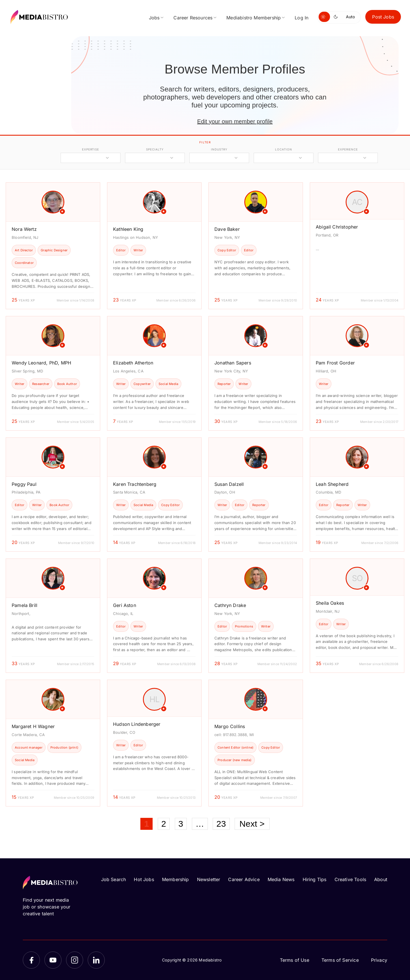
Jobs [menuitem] (154, 18)
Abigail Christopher (337, 227)
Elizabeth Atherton (133, 363)
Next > (252, 824)
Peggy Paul (24, 484)
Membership (176, 879)
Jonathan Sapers (233, 363)
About (381, 879)
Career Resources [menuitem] (193, 18)
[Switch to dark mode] (337, 17)
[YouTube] (53, 960)
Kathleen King (128, 229)
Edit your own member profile (235, 121)
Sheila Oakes (330, 603)
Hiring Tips (315, 879)
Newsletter (209, 879)
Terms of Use (295, 960)
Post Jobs (383, 17)
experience (348, 149)
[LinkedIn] (96, 960)
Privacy (379, 960)
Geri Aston (125, 605)
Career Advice (244, 879)
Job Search (114, 879)
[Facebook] (31, 960)
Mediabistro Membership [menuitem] (254, 18)
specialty (155, 149)
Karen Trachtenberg (135, 484)
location (283, 149)
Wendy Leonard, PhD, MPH (41, 363)
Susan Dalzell (229, 484)
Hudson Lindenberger (137, 724)
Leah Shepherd (332, 484)
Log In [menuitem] (302, 18)
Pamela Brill (24, 605)
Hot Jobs (144, 879)
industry (219, 149)
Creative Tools (350, 879)
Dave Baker (227, 229)
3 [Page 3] (181, 824)
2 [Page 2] (164, 824)
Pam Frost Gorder (335, 363)
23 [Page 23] (221, 824)
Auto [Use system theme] (350, 17)
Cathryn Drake (230, 605)
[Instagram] (75, 960)
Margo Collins (230, 726)
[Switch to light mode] (324, 17)
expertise (91, 149)
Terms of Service (340, 960)
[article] (53, 246)
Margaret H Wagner (33, 726)
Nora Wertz (24, 229)
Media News (281, 879)
